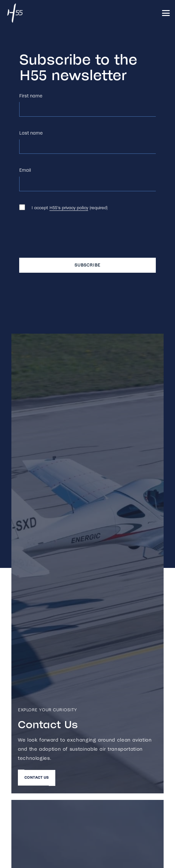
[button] (166, 13)
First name (31, 96)
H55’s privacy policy (69, 208)
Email (25, 170)
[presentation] (69, 237)
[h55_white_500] (15, 13)
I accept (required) (70, 208)
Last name (31, 133)
